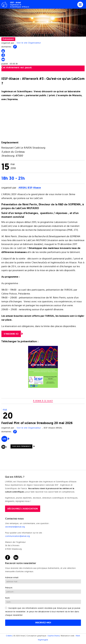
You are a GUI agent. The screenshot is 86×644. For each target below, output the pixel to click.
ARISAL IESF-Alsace (30, 188)
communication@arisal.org (18, 536)
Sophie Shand (54, 636)
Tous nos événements (21, 446)
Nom (7, 598)
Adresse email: (12, 577)
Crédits (9, 636)
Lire (4, 439)
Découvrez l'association (23, 509)
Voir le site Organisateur (29, 43)
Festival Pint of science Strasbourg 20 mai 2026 (37, 423)
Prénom (9, 588)
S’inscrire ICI (11, 334)
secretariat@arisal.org (15, 527)
